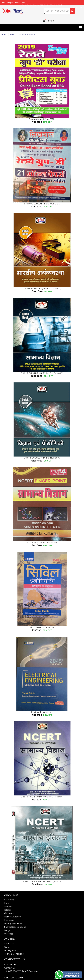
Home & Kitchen (13, 917)
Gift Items (9, 913)
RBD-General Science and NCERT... (42, 543)
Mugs (7, 930)
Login (51, 21)
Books (7, 910)
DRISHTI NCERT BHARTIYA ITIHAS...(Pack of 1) (42, 881)
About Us (9, 944)
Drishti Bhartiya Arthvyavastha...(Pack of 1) (42, 288)
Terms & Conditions (14, 954)
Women (8, 906)
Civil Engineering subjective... (42, 627)
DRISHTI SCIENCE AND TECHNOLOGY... (42, 458)
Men (7, 903)
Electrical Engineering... (42, 712)
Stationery (9, 900)
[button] (80, 27)
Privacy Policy (11, 950)
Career (8, 947)
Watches (9, 934)
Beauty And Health (14, 924)
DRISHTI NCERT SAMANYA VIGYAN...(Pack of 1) (42, 797)
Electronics (10, 920)
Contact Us (10, 968)
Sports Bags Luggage (15, 927)
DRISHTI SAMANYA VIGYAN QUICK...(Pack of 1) (42, 373)
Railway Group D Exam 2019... (42, 119)
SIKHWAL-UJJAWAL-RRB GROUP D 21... (42, 204)
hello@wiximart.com (15, 3)
